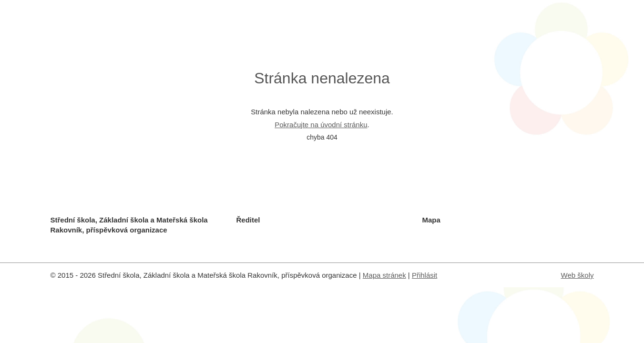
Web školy (578, 275)
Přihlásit (424, 275)
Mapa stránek (384, 275)
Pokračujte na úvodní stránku (321, 125)
